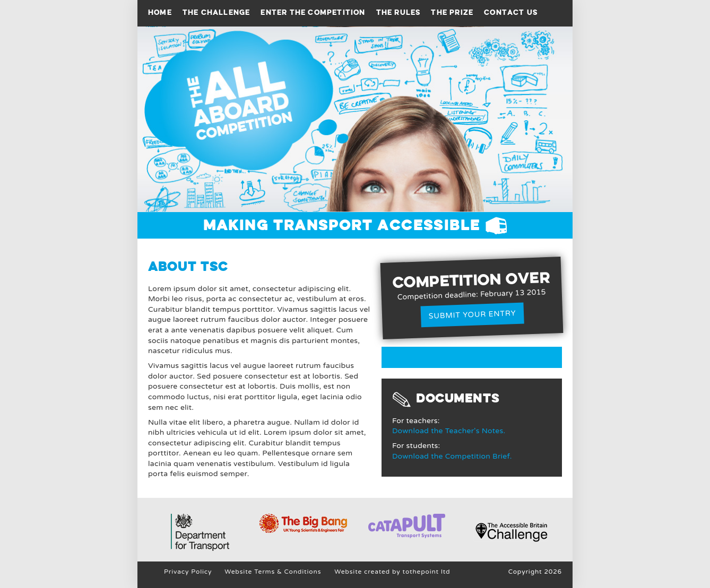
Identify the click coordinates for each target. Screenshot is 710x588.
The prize (452, 13)
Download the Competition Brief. (452, 456)
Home (160, 13)
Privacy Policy (188, 572)
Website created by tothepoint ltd (392, 572)
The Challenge (217, 13)
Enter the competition (313, 13)
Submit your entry (473, 315)
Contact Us (511, 13)
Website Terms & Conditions (273, 572)
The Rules (399, 13)
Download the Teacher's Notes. (449, 431)
